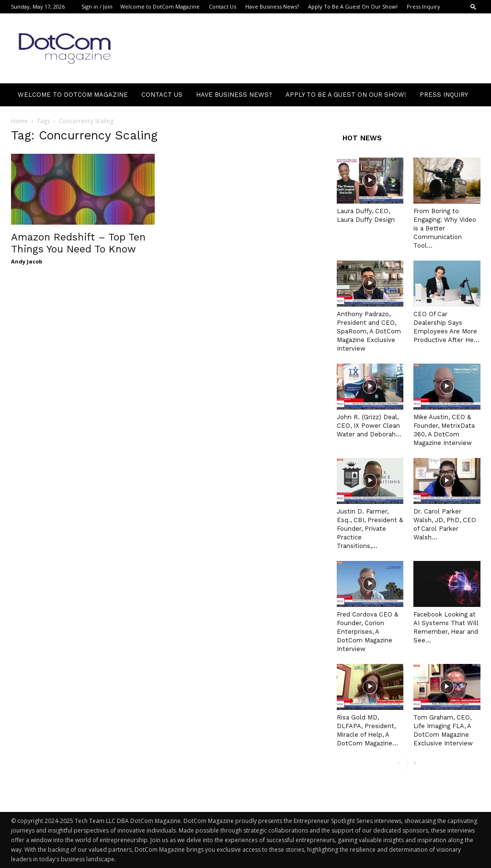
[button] (473, 6)
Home (19, 121)
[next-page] (415, 764)
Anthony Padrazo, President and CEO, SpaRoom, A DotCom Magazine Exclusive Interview (369, 331)
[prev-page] (399, 764)
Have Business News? (272, 6)
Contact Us (223, 6)
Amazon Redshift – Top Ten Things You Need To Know (78, 243)
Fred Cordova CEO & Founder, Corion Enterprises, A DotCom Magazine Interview (367, 632)
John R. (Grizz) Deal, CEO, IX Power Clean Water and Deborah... (369, 426)
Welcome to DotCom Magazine (160, 6)
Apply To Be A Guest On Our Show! (353, 6)
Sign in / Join (97, 6)
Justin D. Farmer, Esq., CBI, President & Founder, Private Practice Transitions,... (370, 529)
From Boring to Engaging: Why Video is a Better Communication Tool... (445, 228)
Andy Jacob (27, 261)
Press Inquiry (423, 6)
